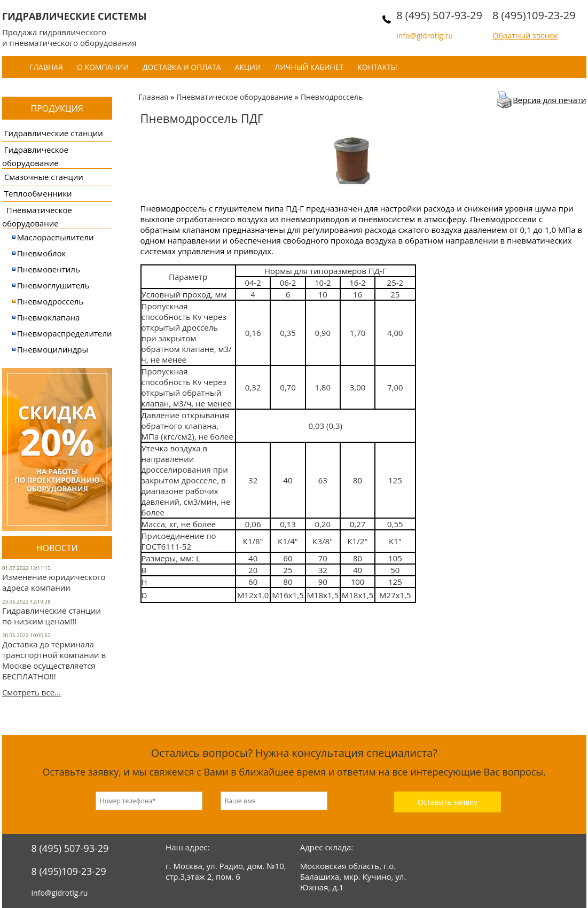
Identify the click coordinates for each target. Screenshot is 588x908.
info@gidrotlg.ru (425, 36)
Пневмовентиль (49, 269)
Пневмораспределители (65, 333)
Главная (46, 67)
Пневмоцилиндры (53, 349)
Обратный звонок (526, 36)
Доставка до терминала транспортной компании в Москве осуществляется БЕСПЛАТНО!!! (54, 660)
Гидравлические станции (54, 133)
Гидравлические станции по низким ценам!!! (52, 616)
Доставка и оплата (182, 67)
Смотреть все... (32, 692)
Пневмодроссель (50, 301)
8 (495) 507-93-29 (439, 15)
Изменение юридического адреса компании (54, 582)
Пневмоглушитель (53, 285)
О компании (103, 67)
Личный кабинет (309, 67)
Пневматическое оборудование (234, 97)
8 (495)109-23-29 (534, 15)
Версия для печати (549, 100)
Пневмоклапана (49, 317)
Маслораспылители (56, 237)
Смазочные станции (44, 177)
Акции (248, 67)
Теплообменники (38, 193)
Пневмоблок (42, 253)
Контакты (377, 67)
